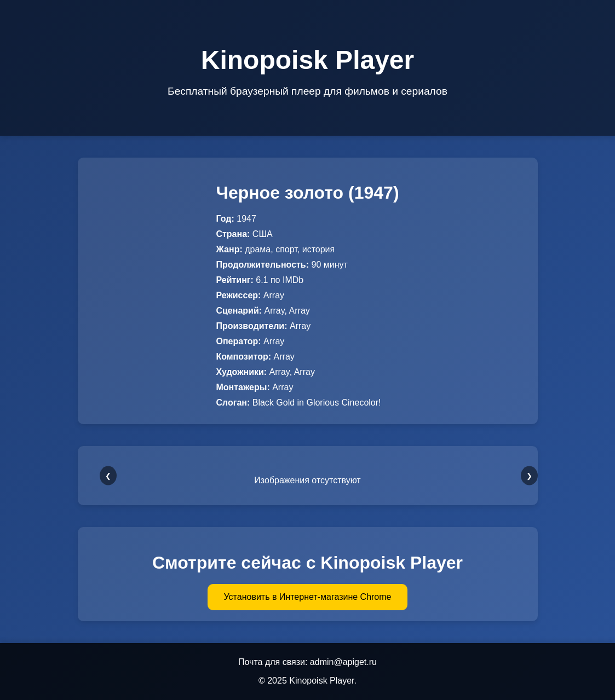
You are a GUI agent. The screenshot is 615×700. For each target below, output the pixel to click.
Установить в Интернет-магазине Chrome (308, 597)
